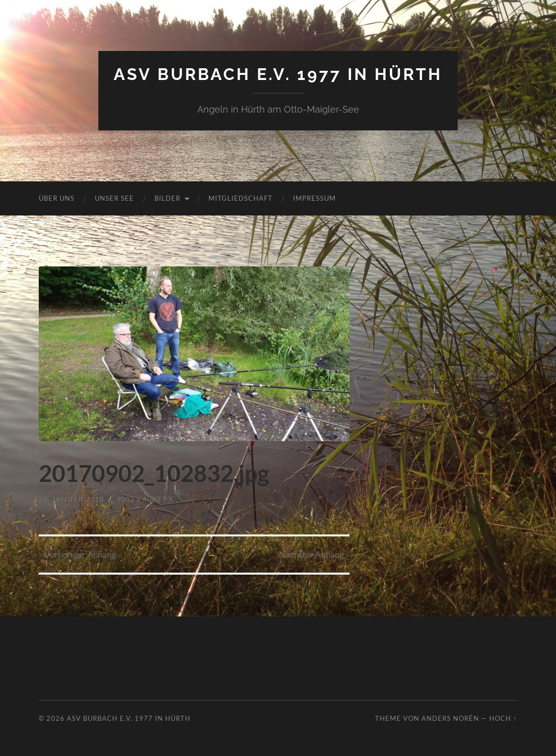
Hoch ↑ (503, 718)
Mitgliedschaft (241, 198)
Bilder (167, 198)
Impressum (314, 198)
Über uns (57, 198)
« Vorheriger (77, 555)
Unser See (114, 198)
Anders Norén (450, 718)
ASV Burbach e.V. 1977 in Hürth (278, 74)
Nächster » (314, 555)
